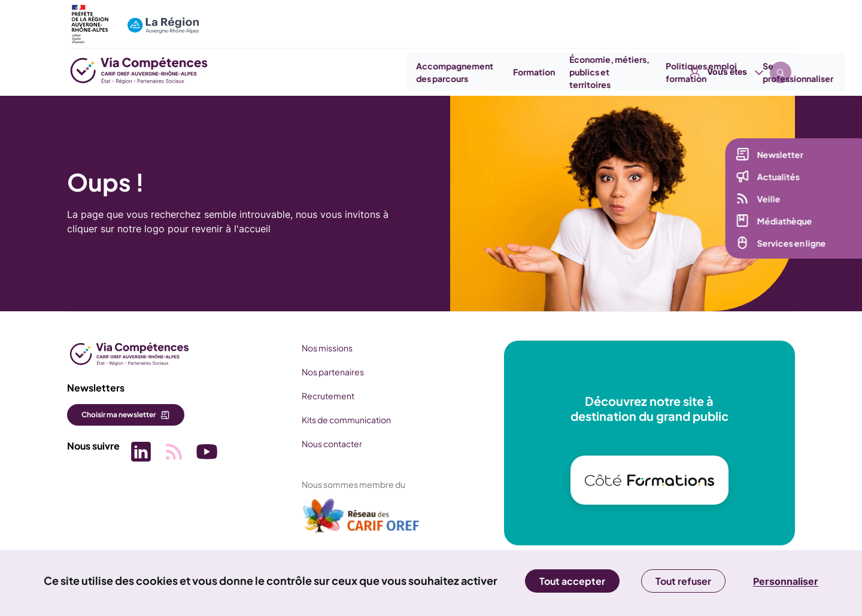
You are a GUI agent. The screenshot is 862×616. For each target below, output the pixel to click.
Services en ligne (789, 248)
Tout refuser (683, 581)
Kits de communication (340, 420)
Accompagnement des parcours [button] (405, 72)
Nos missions (321, 348)
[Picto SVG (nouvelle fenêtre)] (139, 451)
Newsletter (778, 159)
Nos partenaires (326, 372)
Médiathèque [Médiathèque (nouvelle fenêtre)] (782, 226)
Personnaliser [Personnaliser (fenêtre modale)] (786, 581)
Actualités (776, 181)
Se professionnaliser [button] (748, 72)
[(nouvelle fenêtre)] (355, 520)
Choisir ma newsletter (119, 415)
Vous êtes (727, 18)
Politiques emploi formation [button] (652, 72)
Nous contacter (325, 444)
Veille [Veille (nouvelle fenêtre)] (767, 204)
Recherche (781, 18)
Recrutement (321, 396)
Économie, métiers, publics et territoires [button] (559, 72)
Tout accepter (572, 581)
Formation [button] (484, 72)
